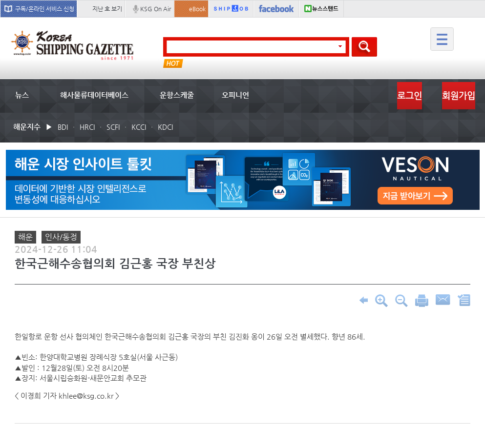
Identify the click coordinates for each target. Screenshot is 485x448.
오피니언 (235, 95)
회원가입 (459, 95)
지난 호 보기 (107, 9)
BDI (63, 127)
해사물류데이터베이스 (94, 95)
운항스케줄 (177, 95)
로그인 (410, 95)
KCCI (139, 127)
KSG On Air (156, 9)
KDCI (165, 127)
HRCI (87, 127)
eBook (197, 9)
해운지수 (27, 127)
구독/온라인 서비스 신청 (45, 9)
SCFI (113, 127)
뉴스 (22, 95)
